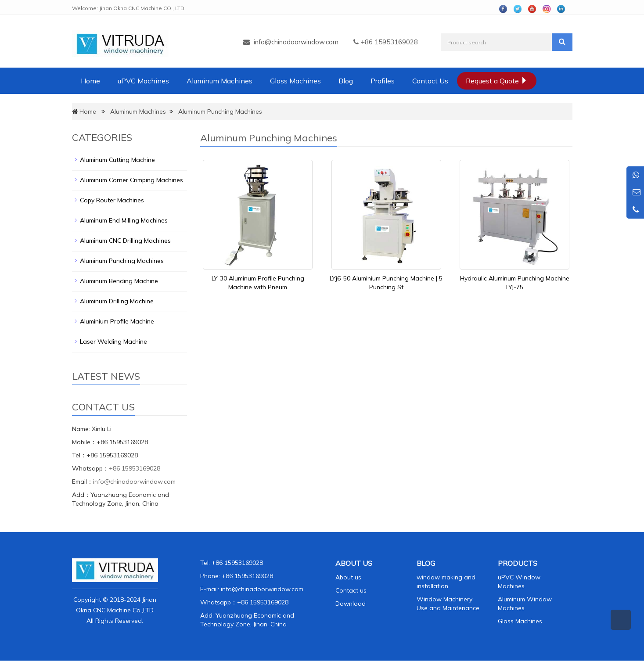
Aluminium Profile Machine (117, 321)
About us (348, 577)
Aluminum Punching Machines (220, 111)
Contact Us (430, 81)
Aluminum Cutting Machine (117, 160)
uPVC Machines (143, 81)
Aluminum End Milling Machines (124, 220)
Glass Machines (295, 81)
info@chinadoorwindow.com (296, 42)
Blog (346, 81)
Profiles (383, 81)
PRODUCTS (518, 563)
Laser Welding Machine (113, 341)
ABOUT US (354, 563)
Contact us (351, 590)
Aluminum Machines (219, 81)
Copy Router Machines (112, 200)
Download (351, 604)
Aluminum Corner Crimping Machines (131, 180)
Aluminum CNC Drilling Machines (125, 241)
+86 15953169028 (135, 468)
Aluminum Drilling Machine (117, 301)
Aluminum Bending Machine (119, 281)
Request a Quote (497, 81)
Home (90, 81)
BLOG (426, 563)
